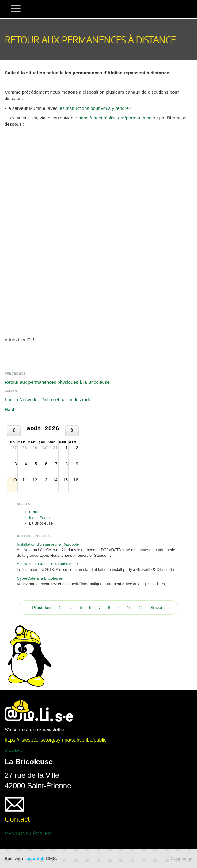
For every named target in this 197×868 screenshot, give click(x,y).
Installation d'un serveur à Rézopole (48, 544)
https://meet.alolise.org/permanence (115, 118)
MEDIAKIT (15, 750)
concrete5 (34, 858)
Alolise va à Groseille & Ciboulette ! (47, 564)
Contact (17, 819)
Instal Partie (39, 518)
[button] (16, 9)
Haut (9, 409)
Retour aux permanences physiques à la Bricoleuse (57, 382)
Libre (34, 512)
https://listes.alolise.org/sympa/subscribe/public (56, 740)
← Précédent (39, 608)
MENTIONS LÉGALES (28, 834)
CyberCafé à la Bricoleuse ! (41, 578)
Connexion (181, 858)
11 (141, 608)
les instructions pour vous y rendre (94, 108)
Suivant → (160, 608)
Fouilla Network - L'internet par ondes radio (48, 400)
